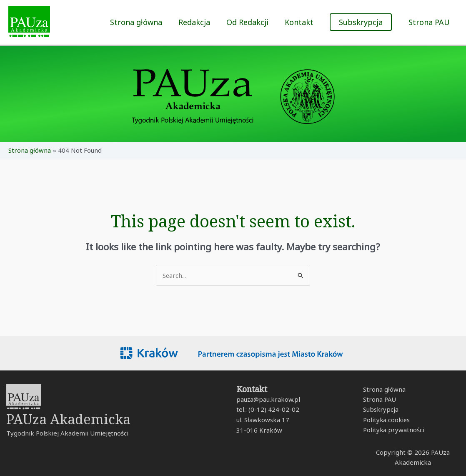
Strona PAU (430, 22)
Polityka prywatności (392, 431)
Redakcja (198, 22)
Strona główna (142, 22)
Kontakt (301, 22)
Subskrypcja (379, 410)
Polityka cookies (385, 420)
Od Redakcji (250, 22)
